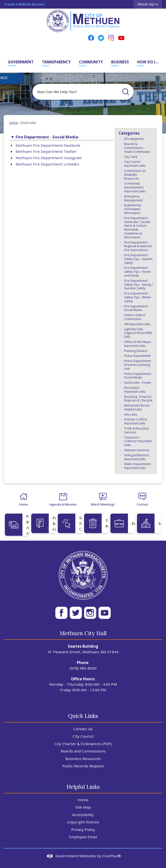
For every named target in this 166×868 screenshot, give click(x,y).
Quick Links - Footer (138, 383)
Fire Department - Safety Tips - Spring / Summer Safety (138, 285)
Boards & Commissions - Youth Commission (137, 148)
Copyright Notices (83, 822)
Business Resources (83, 759)
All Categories (134, 139)
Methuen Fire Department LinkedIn (47, 164)
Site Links (131, 414)
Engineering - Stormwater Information (133, 209)
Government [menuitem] (21, 62)
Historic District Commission (135, 317)
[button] (126, 92)
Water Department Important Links (137, 466)
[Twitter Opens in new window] (101, 38)
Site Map (83, 807)
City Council (83, 736)
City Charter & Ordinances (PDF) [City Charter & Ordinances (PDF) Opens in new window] (83, 744)
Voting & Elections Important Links (137, 457)
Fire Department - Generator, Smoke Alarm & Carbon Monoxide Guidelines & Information (137, 228)
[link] (148, 4)
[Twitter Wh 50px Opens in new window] (76, 613)
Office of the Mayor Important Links (138, 344)
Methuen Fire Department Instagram (49, 158)
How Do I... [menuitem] (148, 62)
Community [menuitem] (91, 62)
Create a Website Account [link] (24, 4)
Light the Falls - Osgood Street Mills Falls (138, 333)
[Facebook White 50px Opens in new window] (61, 613)
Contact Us (83, 729)
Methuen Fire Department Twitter (46, 151)
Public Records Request (83, 766)
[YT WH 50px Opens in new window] (105, 613)
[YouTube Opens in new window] (121, 38)
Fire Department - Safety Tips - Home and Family (137, 272)
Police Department (137, 356)
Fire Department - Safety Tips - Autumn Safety (138, 259)
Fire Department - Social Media (137, 308)
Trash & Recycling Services (136, 430)
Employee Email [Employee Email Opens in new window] (83, 837)
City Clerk (131, 157)
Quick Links (83, 716)
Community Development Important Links (135, 187)
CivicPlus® (112, 856)
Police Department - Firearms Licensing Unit (138, 365)
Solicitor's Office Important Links (136, 421)
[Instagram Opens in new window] (111, 38)
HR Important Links (137, 324)
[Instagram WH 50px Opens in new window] (90, 613)
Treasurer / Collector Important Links (138, 441)
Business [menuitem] (120, 62)
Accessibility (83, 815)
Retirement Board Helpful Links (137, 407)
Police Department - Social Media (138, 376)
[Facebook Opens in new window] (91, 38)
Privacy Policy (83, 829)
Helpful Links (83, 787)
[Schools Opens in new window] (149, 523)
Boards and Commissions (83, 751)
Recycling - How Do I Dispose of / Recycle (138, 399)
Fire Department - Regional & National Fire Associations (138, 246)
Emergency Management (133, 198)
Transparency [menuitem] (56, 62)
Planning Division (136, 351)
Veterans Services (137, 450)
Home (14, 123)
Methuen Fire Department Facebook (48, 145)
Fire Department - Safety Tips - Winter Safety (138, 297)
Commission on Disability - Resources (135, 175)
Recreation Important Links (135, 390)
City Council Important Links (135, 164)
